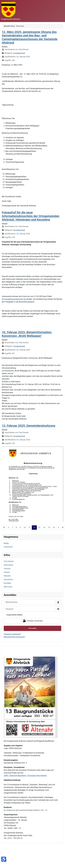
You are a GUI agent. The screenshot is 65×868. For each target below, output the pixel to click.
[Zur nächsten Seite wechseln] (58, 528)
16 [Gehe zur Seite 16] (54, 527)
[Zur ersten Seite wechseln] (4, 528)
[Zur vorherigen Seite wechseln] (9, 528)
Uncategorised (19, 53)
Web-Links (8, 587)
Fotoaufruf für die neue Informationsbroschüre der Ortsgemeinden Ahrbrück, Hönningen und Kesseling (31, 216)
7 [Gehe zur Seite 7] (12, 527)
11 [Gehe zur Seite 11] (29, 527)
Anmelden (32, 628)
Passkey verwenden (33, 621)
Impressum (8, 547)
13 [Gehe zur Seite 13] (39, 527)
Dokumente (8, 565)
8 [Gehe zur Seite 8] (16, 527)
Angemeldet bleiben (14, 615)
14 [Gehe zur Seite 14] (44, 527)
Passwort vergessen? (12, 634)
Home (6, 543)
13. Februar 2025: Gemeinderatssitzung (29, 426)
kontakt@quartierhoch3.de (15, 299)
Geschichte (8, 579)
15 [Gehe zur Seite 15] (49, 527)
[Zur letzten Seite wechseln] (63, 528)
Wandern (7, 576)
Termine (7, 569)
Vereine (7, 572)
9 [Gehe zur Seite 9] (20, 527)
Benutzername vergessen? (14, 637)
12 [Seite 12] (34, 527)
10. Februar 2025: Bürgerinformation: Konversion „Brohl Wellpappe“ (27, 334)
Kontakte (7, 583)
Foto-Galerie (9, 561)
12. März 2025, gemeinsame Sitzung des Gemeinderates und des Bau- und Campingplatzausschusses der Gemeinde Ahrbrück (30, 37)
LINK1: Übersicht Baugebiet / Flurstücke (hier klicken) (25, 776)
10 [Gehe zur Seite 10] (25, 527)
